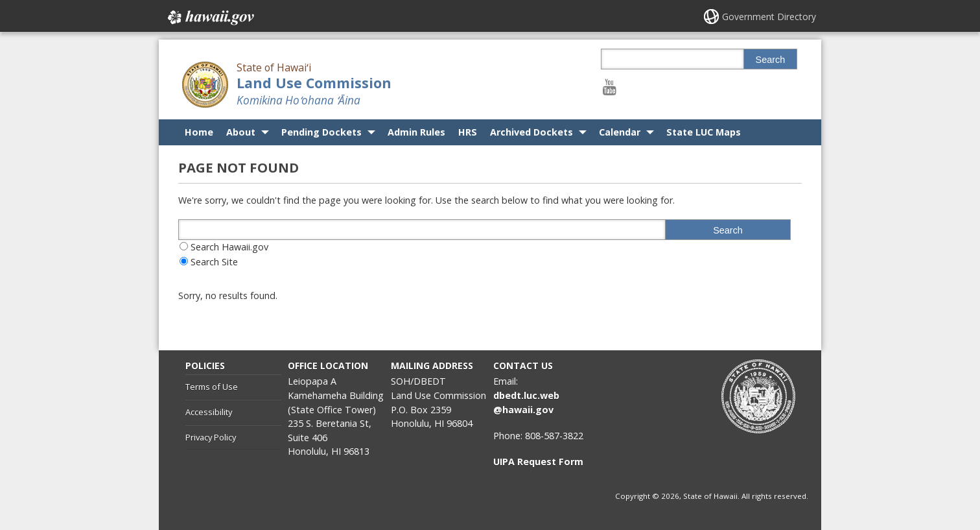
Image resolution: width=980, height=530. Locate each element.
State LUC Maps (704, 132)
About (241, 132)
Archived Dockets (531, 132)
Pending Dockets (321, 132)
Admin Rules (416, 132)
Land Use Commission (314, 83)
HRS (468, 132)
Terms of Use (212, 387)
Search (771, 60)
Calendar (620, 132)
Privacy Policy (211, 437)
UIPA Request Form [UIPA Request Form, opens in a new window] (538, 462)
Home (199, 132)
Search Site (214, 262)
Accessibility (209, 412)
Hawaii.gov (210, 18)
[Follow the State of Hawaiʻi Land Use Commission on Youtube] (610, 87)
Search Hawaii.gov (229, 247)
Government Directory (769, 17)
